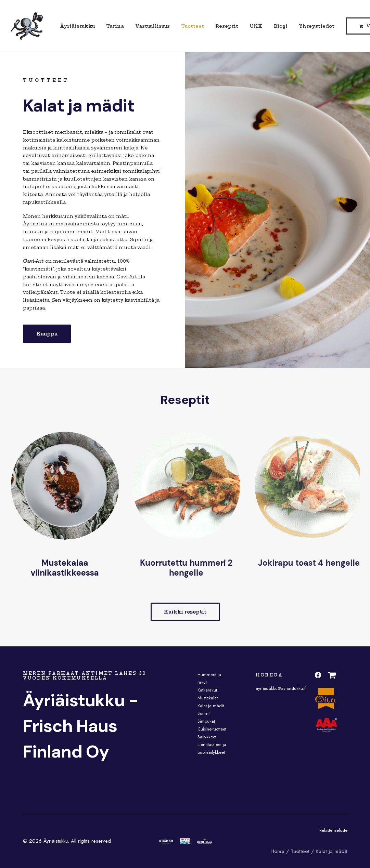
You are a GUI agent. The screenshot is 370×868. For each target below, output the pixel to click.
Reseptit (227, 26)
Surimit (204, 713)
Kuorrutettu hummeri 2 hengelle (199, 568)
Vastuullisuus (152, 26)
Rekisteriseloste (333, 830)
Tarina (115, 26)
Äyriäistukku (77, 26)
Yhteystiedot (317, 26)
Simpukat (206, 721)
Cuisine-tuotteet (212, 729)
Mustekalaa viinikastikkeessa (73, 568)
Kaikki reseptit (185, 612)
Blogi (281, 26)
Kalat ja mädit (211, 706)
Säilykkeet (207, 737)
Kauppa (47, 334)
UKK (256, 26)
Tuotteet (193, 26)
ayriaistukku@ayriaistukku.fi (281, 688)
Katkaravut (207, 690)
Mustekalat (208, 698)
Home (277, 851)
